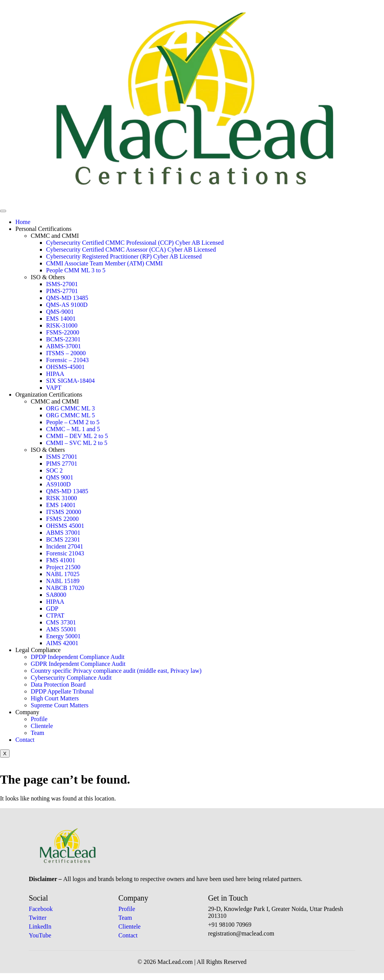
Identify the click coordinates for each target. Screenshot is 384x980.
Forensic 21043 (65, 553)
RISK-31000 (62, 325)
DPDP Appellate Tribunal (62, 691)
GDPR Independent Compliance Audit (78, 664)
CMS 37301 (61, 622)
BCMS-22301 (63, 339)
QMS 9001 (60, 477)
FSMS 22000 (62, 519)
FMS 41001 (61, 560)
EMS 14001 (61, 319)
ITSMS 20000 (64, 512)
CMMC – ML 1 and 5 (73, 429)
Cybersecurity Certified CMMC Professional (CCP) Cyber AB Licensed (135, 243)
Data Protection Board (58, 684)
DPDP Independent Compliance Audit (78, 657)
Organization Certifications (49, 394)
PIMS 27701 (62, 464)
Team (37, 733)
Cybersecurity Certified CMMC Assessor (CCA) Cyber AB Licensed (131, 250)
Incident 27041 (65, 546)
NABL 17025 (63, 574)
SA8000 (56, 595)
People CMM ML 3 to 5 (76, 270)
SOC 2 (54, 470)
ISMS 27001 (62, 457)
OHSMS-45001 (65, 367)
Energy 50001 (63, 636)
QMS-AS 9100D (67, 305)
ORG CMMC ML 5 (70, 415)
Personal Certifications (43, 229)
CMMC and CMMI (55, 236)
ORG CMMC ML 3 (70, 408)
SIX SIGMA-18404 (70, 381)
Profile (39, 719)
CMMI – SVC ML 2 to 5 (77, 443)
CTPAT (55, 615)
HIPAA (55, 374)
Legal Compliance (38, 650)
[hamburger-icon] (3, 211)
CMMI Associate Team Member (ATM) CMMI (104, 263)
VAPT (54, 388)
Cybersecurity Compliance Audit (71, 678)
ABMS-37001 (64, 346)
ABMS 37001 (63, 533)
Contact (25, 740)
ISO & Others (48, 277)
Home (23, 222)
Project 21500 (63, 567)
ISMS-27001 (62, 284)
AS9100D (58, 484)
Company (27, 712)
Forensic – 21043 (67, 360)
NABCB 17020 (65, 588)
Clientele (42, 726)
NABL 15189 (63, 581)
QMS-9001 (60, 312)
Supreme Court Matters (60, 705)
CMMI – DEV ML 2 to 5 (77, 436)
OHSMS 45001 (65, 526)
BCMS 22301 (63, 539)
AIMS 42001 (62, 643)
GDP (52, 609)
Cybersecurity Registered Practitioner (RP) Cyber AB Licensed (124, 256)
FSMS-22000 (63, 332)
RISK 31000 (61, 498)
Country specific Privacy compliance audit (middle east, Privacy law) (116, 671)
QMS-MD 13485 (67, 298)
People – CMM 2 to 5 (73, 422)
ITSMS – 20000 (66, 353)
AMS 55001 (61, 629)
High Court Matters (55, 698)
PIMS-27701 (62, 291)
